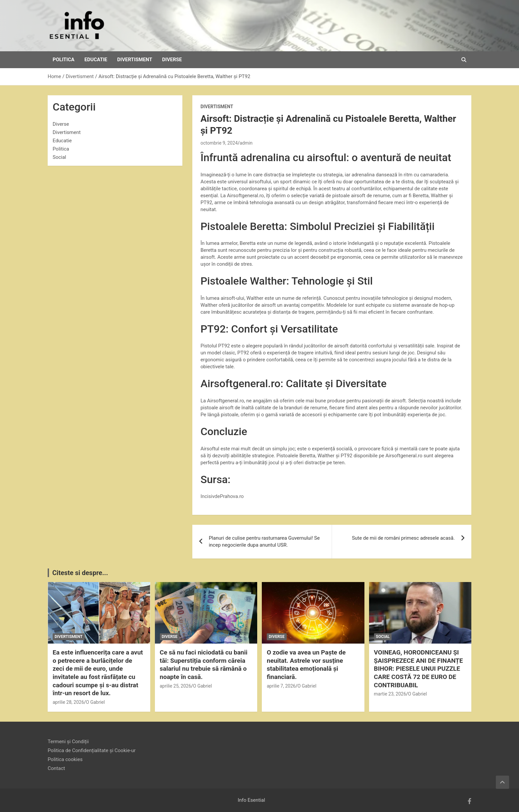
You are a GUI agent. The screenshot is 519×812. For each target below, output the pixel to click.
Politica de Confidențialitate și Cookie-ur (92, 750)
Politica (64, 60)
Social (59, 157)
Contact (56, 768)
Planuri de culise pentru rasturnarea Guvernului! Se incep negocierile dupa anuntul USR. (264, 541)
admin (246, 143)
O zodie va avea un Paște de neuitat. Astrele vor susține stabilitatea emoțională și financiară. (306, 665)
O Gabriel (95, 702)
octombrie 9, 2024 (219, 143)
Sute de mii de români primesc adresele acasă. (403, 538)
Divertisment (135, 60)
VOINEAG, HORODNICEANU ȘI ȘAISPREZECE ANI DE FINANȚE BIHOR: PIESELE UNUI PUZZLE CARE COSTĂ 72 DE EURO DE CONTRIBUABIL (419, 669)
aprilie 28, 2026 (68, 702)
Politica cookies (65, 759)
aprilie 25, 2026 (176, 686)
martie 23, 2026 (390, 694)
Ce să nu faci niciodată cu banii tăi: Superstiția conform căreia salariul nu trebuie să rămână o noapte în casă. (204, 665)
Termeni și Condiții (68, 742)
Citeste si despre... (80, 573)
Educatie (96, 60)
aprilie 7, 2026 (281, 686)
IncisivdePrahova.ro (222, 496)
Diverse (172, 60)
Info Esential (251, 800)
